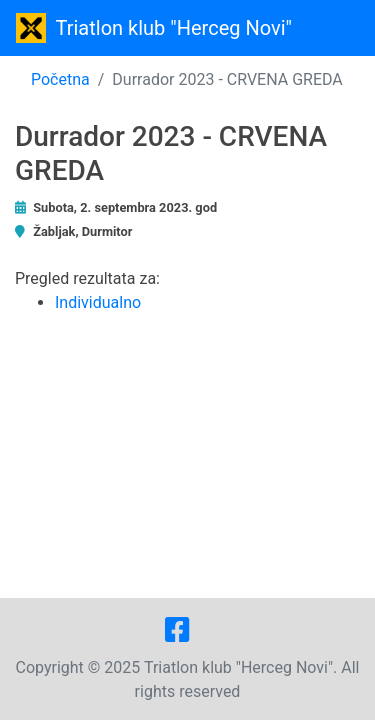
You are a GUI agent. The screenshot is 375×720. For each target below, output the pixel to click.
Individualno (98, 302)
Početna (60, 79)
